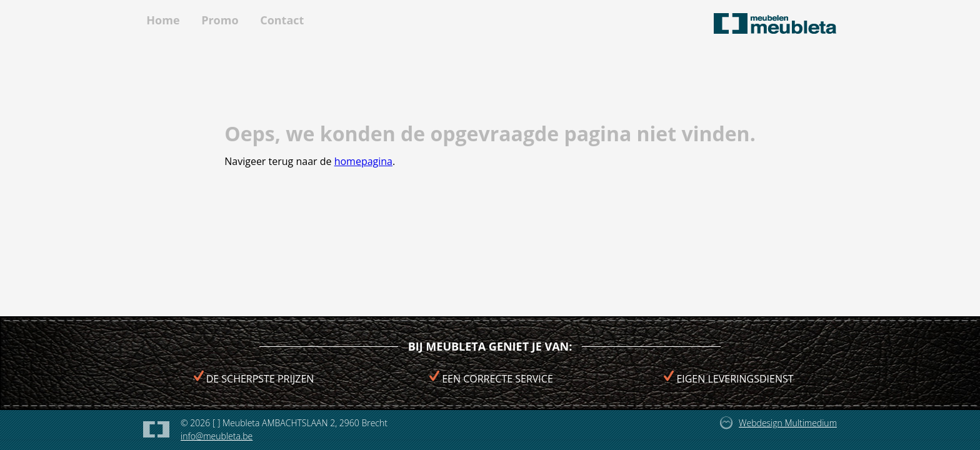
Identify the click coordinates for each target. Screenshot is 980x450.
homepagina (363, 161)
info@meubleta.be (217, 436)
